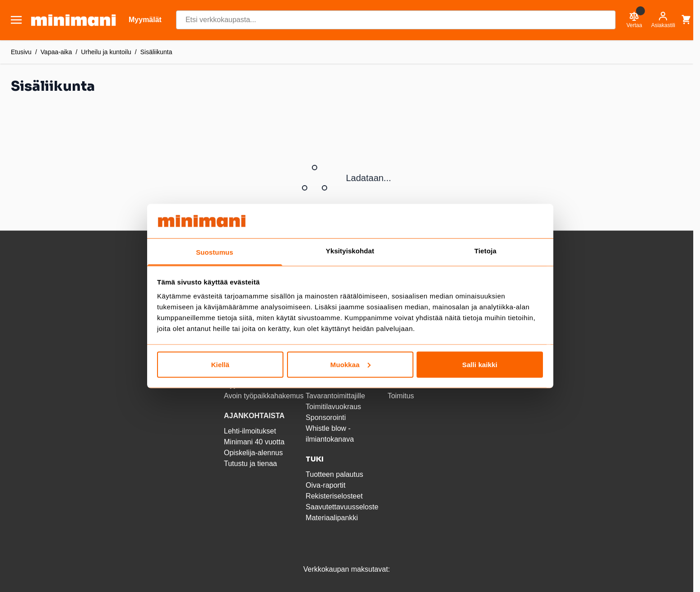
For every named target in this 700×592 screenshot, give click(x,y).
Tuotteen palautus (335, 474)
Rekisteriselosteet (334, 496)
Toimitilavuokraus (333, 407)
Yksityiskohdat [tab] (350, 251)
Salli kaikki (480, 364)
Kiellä (220, 364)
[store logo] (73, 20)
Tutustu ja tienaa (250, 464)
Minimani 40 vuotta (254, 442)
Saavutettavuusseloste (342, 507)
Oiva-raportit (325, 485)
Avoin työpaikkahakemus (264, 396)
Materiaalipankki (332, 518)
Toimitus (401, 396)
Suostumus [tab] (215, 252)
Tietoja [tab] (485, 251)
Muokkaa (350, 364)
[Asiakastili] (663, 20)
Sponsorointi (326, 417)
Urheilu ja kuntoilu (106, 52)
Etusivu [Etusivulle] (21, 52)
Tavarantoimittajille (335, 396)
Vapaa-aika (56, 52)
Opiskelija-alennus (253, 453)
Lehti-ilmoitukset (250, 431)
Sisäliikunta (156, 52)
